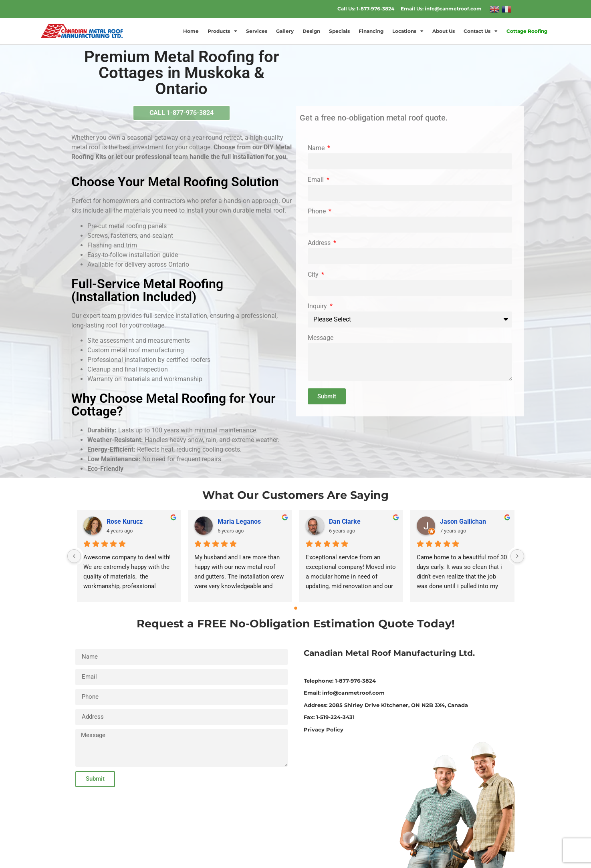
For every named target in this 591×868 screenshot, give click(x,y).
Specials (339, 31)
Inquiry (318, 306)
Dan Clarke (345, 521)
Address (320, 243)
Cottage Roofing (527, 31)
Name (317, 148)
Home (191, 31)
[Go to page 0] (296, 608)
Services (257, 31)
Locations (408, 31)
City (314, 275)
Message (321, 338)
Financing (371, 31)
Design (311, 31)
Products (222, 31)
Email (317, 180)
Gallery (285, 31)
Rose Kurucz (125, 521)
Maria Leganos (239, 521)
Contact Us (481, 31)
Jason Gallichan (463, 521)
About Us (444, 31)
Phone (318, 212)
